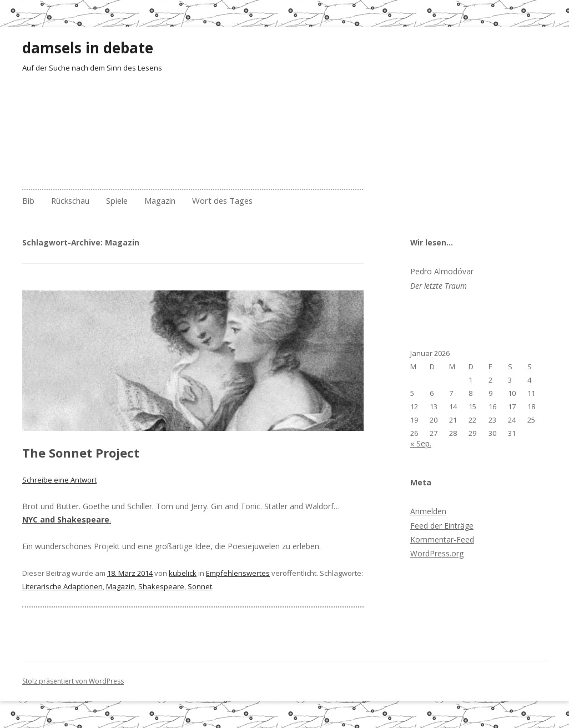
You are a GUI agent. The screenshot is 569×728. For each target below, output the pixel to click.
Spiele (117, 200)
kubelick (183, 573)
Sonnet (200, 586)
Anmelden (428, 511)
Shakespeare (161, 586)
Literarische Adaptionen (62, 586)
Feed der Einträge (442, 526)
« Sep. (421, 443)
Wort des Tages (222, 200)
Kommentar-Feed (442, 539)
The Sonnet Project (81, 453)
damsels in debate (88, 48)
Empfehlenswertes (238, 573)
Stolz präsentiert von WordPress (73, 681)
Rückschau (70, 200)
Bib (28, 200)
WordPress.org (437, 553)
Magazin (160, 200)
